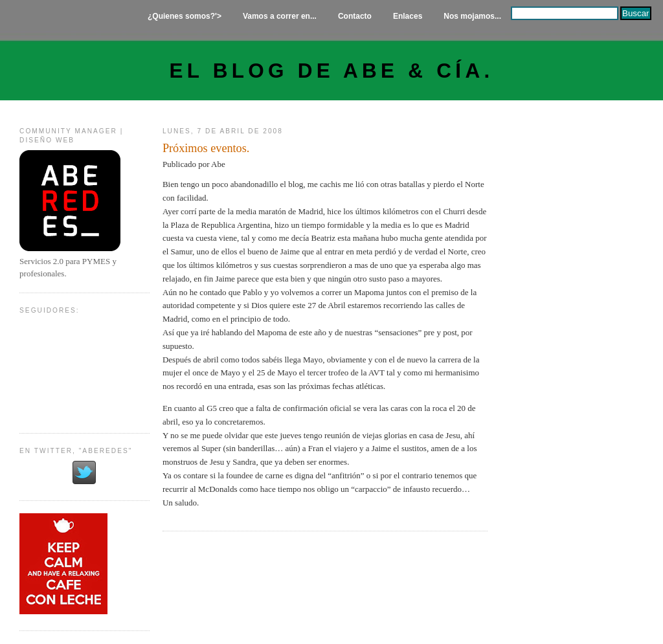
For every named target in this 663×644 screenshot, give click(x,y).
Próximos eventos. (206, 148)
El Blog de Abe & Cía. (332, 71)
